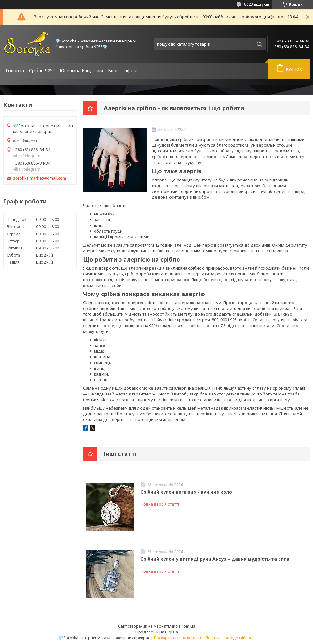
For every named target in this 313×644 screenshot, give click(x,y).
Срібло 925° (42, 70)
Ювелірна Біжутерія (81, 70)
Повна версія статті (160, 504)
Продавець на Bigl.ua (157, 632)
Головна (15, 70)
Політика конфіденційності (230, 638)
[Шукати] (259, 44)
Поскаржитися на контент (178, 638)
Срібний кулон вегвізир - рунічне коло (186, 492)
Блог (113, 70)
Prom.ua (187, 626)
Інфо (128, 70)
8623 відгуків (257, 4)
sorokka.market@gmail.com (40, 178)
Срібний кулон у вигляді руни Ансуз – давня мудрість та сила (215, 559)
